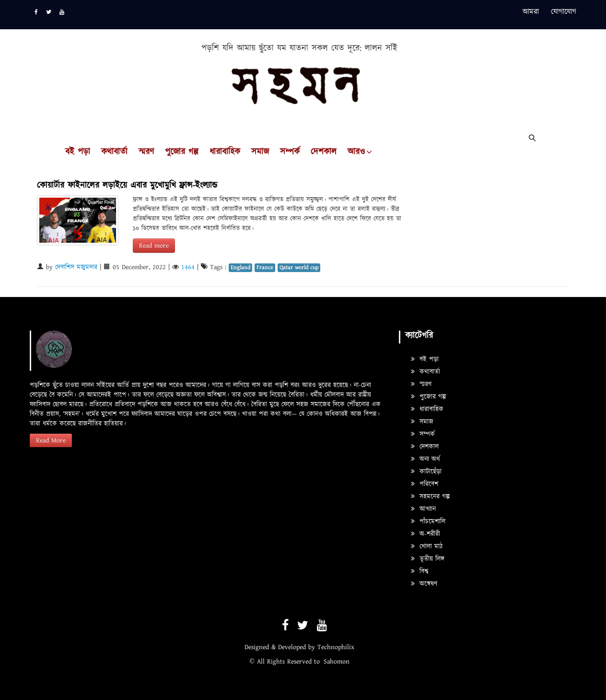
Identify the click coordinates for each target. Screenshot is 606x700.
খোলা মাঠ (427, 546)
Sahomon (337, 662)
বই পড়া (78, 152)
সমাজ (260, 152)
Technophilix (336, 647)
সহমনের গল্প (430, 497)
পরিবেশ (425, 484)
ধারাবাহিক (225, 152)
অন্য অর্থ (425, 459)
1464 (188, 267)
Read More (51, 440)
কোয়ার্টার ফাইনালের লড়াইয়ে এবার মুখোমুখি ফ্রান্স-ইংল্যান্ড (127, 185)
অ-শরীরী (425, 534)
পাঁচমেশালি (428, 522)
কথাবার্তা (114, 152)
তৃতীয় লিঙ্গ (428, 559)
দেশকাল (324, 152)
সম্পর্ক (290, 152)
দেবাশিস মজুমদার (76, 267)
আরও (356, 152)
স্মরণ (146, 152)
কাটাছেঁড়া (426, 472)
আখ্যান (423, 509)
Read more (154, 246)
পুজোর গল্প (182, 152)
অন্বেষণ (424, 584)
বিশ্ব (420, 571)
